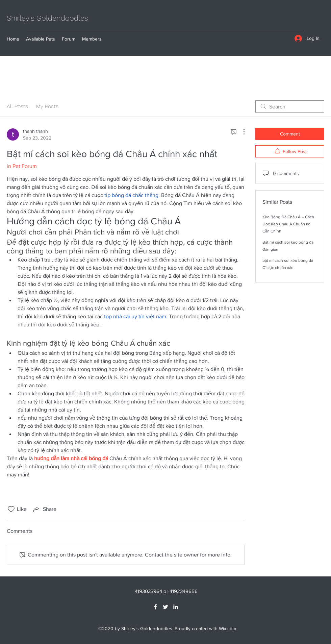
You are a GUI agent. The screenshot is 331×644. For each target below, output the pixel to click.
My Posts (47, 106)
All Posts (17, 106)
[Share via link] (44, 509)
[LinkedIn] (176, 607)
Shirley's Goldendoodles (47, 18)
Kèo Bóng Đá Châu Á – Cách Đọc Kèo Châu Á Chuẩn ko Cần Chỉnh (288, 224)
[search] (290, 106)
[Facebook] (155, 607)
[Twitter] (165, 607)
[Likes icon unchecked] (11, 509)
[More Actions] (240, 132)
